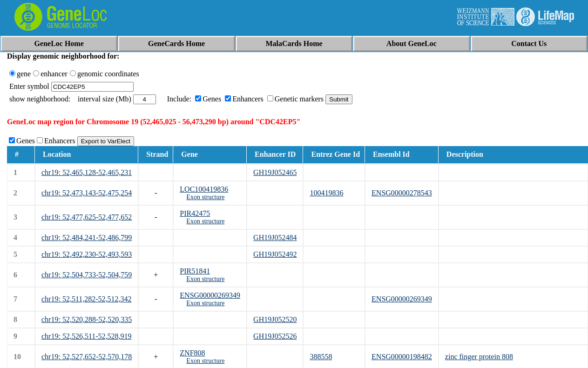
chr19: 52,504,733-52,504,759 (87, 275)
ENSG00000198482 (402, 357)
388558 (321, 357)
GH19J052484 (275, 238)
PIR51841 (195, 271)
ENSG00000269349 (210, 295)
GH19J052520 (275, 319)
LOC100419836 (204, 189)
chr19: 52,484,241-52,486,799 (87, 238)
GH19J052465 (275, 172)
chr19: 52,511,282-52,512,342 (87, 299)
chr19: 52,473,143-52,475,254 (87, 193)
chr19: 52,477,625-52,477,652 (87, 217)
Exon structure (205, 197)
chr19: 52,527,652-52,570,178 (87, 357)
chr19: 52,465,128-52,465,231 (87, 172)
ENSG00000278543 (402, 193)
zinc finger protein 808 (479, 357)
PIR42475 (195, 213)
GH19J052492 (275, 254)
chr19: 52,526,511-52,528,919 (87, 336)
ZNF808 (192, 353)
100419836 (326, 193)
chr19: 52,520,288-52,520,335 (87, 319)
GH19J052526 (275, 336)
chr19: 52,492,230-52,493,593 (87, 254)
